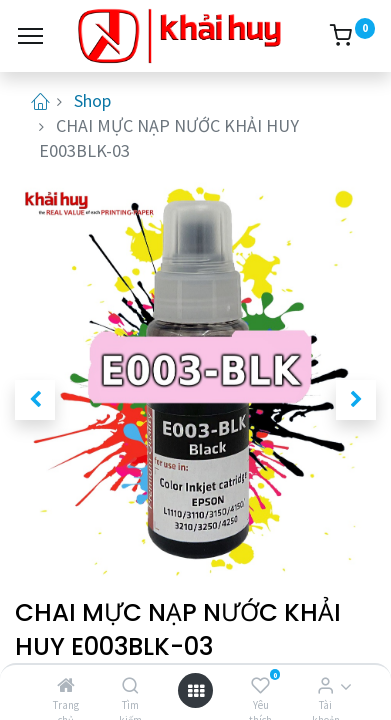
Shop (92, 100)
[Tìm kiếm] (130, 685)
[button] (35, 400)
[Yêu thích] (260, 685)
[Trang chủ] (66, 685)
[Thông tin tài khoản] (325, 685)
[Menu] (30, 36)
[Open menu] (196, 690)
